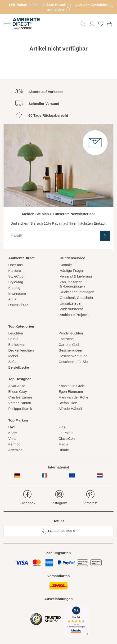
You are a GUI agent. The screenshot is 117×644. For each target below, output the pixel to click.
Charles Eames (20, 397)
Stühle (13, 339)
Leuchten (16, 333)
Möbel (13, 356)
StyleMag (16, 282)
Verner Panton (20, 403)
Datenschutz (18, 305)
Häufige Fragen (72, 271)
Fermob (14, 444)
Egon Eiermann (71, 391)
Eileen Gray (18, 391)
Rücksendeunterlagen (77, 292)
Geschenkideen (71, 350)
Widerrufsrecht (71, 309)
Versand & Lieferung (76, 276)
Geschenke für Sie (73, 362)
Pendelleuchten (71, 333)
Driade (64, 450)
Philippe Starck (20, 409)
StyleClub (16, 276)
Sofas (13, 362)
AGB (12, 299)
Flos (62, 427)
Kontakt (66, 265)
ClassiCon (67, 438)
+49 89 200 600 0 (58, 531)
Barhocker (16, 345)
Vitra (12, 438)
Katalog (14, 288)
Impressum (17, 293)
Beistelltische (19, 367)
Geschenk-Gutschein (76, 298)
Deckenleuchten (21, 350)
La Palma (66, 433)
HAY (12, 427)
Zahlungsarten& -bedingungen (72, 284)
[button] (92, 23)
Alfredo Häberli (70, 409)
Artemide (15, 450)
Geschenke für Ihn (73, 356)
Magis (63, 444)
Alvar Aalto (17, 386)
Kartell (13, 433)
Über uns (16, 265)
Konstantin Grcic (72, 386)
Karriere (15, 271)
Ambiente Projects (74, 315)
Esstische (66, 339)
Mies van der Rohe (73, 397)
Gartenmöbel (69, 345)
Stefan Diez (68, 403)
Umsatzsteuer (71, 303)
